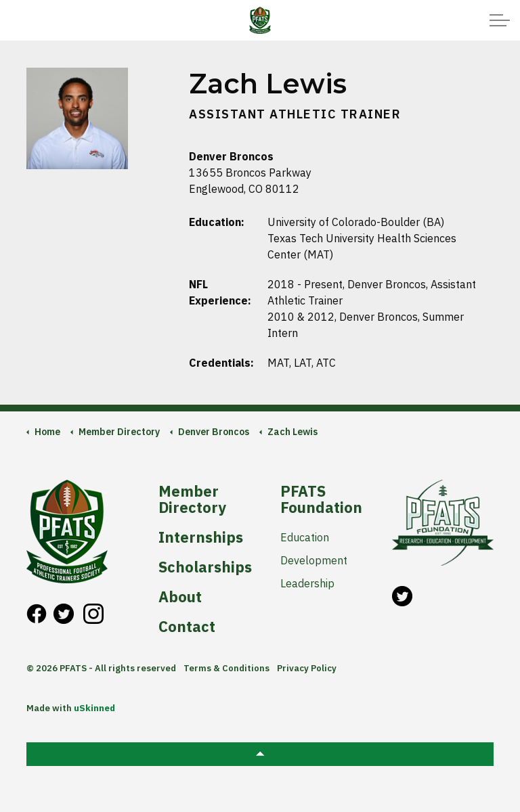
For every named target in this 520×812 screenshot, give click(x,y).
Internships (201, 537)
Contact (187, 627)
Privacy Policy (307, 668)
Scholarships (204, 567)
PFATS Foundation (321, 499)
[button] (260, 754)
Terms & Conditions (226, 668)
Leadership (307, 583)
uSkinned (94, 708)
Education (305, 537)
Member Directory (192, 499)
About (180, 597)
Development (314, 560)
